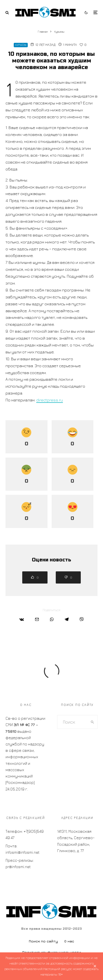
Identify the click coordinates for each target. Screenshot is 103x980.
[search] (92, 722)
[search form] (73, 722)
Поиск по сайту (43, 941)
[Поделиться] (22, 619)
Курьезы (21, 45)
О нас (69, 941)
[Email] (37, 619)
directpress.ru (50, 400)
